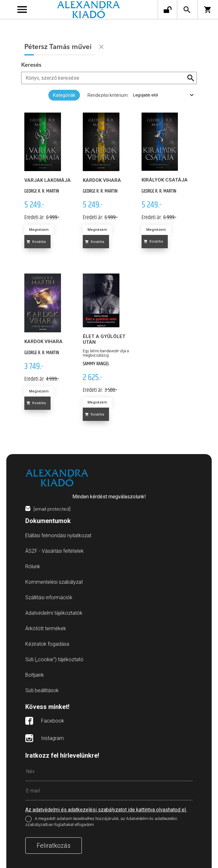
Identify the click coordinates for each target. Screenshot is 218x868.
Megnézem (39, 230)
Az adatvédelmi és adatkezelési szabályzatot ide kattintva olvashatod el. (106, 810)
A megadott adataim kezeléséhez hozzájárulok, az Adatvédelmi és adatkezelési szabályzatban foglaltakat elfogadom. (101, 822)
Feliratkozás (54, 846)
